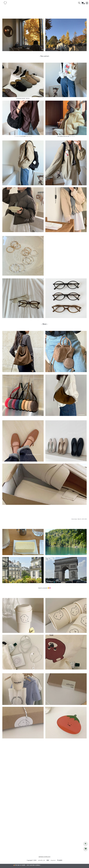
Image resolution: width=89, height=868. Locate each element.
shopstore (53, 860)
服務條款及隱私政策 (44, 857)
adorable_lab (41, 860)
